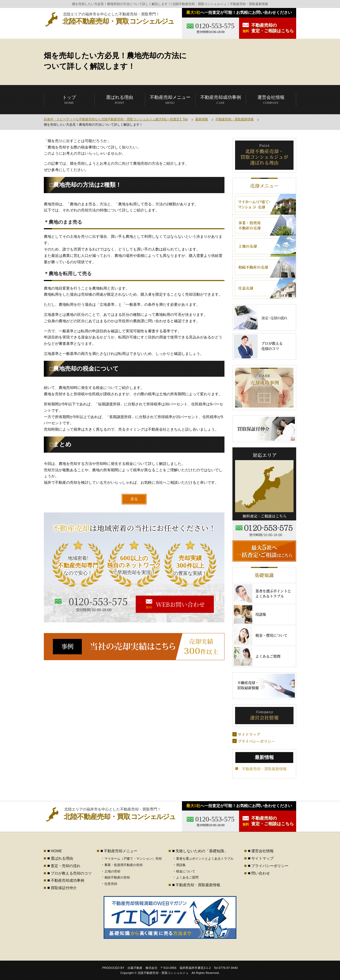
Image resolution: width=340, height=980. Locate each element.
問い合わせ (261, 873)
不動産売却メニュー (121, 851)
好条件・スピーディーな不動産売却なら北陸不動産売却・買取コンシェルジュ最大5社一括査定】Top (116, 119)
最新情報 (202, 119)
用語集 (181, 865)
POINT (120, 99)
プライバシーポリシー (270, 866)
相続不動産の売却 (117, 877)
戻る (134, 499)
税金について (186, 871)
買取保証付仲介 (64, 888)
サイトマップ (262, 858)
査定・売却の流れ (66, 866)
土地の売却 (112, 871)
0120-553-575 (215, 26)
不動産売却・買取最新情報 (235, 119)
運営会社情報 (262, 851)
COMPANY (271, 99)
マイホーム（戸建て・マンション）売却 (133, 859)
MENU (170, 99)
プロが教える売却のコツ (71, 873)
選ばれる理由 (62, 858)
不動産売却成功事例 (67, 880)
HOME (69, 99)
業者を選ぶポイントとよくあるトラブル (205, 859)
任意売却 (111, 884)
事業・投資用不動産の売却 (124, 865)
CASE (221, 99)
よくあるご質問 (187, 877)
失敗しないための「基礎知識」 (202, 851)
